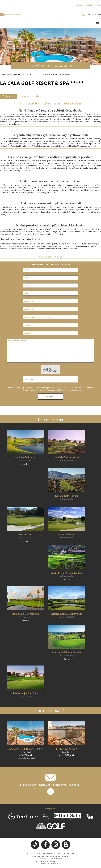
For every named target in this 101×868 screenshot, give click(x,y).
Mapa (38, 96)
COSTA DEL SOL (27, 75)
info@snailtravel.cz (12, 15)
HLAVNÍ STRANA (5, 75)
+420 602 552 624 (46, 861)
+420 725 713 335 (93, 15)
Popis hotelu (9, 96)
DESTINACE (16, 75)
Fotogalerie (25, 96)
